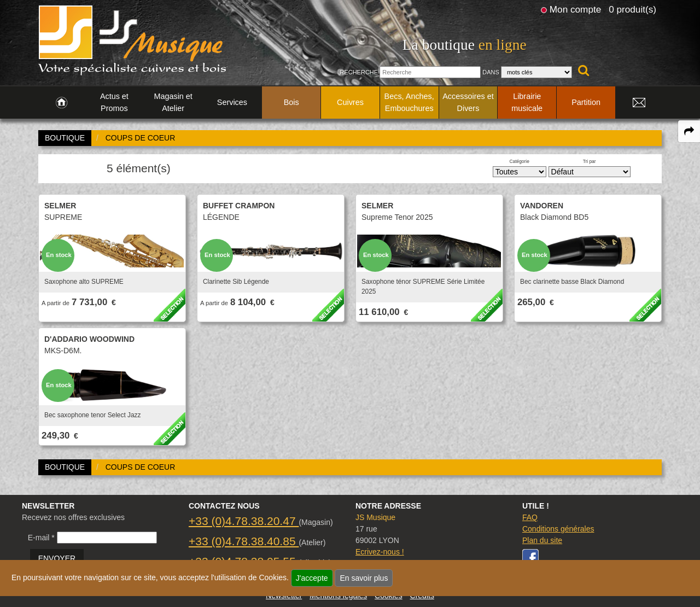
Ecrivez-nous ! (380, 552)
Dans (491, 72)
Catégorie (520, 161)
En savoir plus (364, 578)
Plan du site (542, 540)
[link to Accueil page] (62, 103)
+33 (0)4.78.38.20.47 (244, 521)
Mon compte (575, 9)
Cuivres (350, 102)
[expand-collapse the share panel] (689, 131)
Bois (291, 102)
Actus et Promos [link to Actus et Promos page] (114, 102)
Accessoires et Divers (468, 102)
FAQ (530, 517)
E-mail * (41, 538)
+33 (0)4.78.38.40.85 (244, 541)
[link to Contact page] (639, 103)
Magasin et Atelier (173, 102)
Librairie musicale (527, 102)
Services (232, 102)
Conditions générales (558, 529)
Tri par (590, 161)
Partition (586, 102)
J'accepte (312, 578)
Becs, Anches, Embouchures (409, 102)
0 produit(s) (632, 9)
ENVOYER (57, 558)
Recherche (359, 72)
